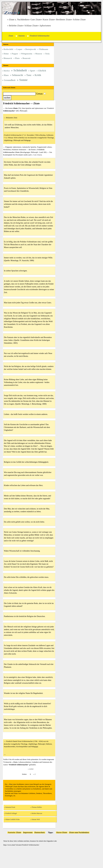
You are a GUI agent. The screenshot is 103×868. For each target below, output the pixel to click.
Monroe (39, 54)
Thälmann (43, 49)
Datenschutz (40, 832)
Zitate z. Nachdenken (19, 20)
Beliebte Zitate (16, 26)
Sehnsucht (18, 75)
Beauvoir (27, 58)
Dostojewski (31, 49)
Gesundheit (10, 80)
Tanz (29, 75)
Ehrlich (42, 71)
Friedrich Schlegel (11, 813)
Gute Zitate (36, 20)
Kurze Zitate (48, 20)
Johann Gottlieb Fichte (12, 819)
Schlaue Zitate (31, 26)
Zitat (11, 784)
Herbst (7, 71)
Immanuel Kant (10, 807)
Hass (6, 75)
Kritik (38, 75)
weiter (31, 769)
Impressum (28, 832)
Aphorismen (45, 26)
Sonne (23, 80)
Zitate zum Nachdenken (79, 832)
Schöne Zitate (79, 20)
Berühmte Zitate (64, 20)
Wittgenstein (27, 54)
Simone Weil (36, 819)
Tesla (47, 54)
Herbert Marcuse (37, 813)
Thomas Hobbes (37, 807)
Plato (17, 58)
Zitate (15, 762)
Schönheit (20, 70)
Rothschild (8, 49)
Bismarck (8, 58)
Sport (33, 71)
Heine (6, 54)
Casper (19, 49)
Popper (15, 54)
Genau (39, 94)
